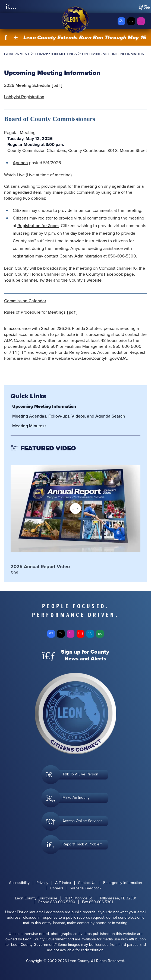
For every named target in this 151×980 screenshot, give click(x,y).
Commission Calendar (25, 301)
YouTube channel (21, 280)
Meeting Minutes (31, 426)
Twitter (46, 280)
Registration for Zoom (38, 226)
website (94, 280)
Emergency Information (123, 883)
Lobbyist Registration (24, 97)
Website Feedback (86, 888)
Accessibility (19, 883)
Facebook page (119, 274)
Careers (57, 888)
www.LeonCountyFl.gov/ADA (99, 358)
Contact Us (87, 883)
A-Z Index (63, 883)
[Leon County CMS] (75, 20)
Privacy (42, 883)
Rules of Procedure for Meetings (35, 312)
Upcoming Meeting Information (44, 406)
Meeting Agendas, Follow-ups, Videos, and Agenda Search (69, 416)
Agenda (20, 163)
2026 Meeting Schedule (27, 85)
